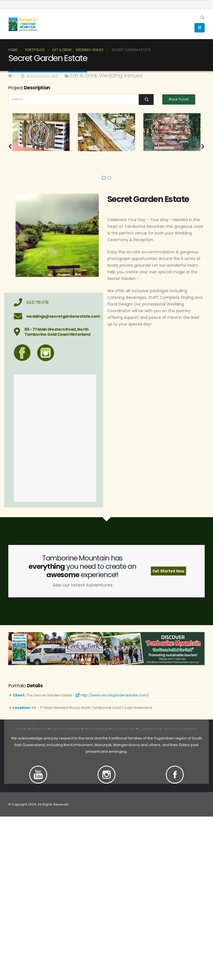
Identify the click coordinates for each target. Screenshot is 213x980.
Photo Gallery (96, 729)
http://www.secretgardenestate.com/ (112, 695)
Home (21, 729)
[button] (202, 17)
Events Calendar (65, 729)
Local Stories (124, 729)
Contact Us (149, 729)
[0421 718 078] (55, 302)
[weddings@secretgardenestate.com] (55, 316)
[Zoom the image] (38, 769)
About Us (39, 729)
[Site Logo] (24, 24)
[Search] (146, 99)
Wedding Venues (121, 76)
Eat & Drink (84, 76)
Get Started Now (168, 571)
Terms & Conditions (180, 729)
